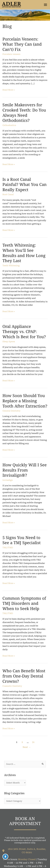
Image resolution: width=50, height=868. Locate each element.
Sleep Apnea (9, 342)
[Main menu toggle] (45, 5)
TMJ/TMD (8, 548)
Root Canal (8, 194)
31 (33, 742)
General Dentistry (11, 411)
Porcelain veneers (11, 54)
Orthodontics (9, 125)
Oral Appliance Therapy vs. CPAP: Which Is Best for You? (24, 332)
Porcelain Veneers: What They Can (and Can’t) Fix (22, 44)
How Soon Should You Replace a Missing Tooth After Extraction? (25, 401)
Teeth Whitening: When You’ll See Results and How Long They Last (24, 253)
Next (27, 747)
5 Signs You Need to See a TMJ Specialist (22, 540)
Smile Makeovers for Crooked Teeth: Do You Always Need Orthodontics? (24, 113)
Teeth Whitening (11, 266)
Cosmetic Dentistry (12, 686)
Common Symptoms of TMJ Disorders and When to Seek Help (24, 603)
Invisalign (8, 480)
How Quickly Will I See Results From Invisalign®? (25, 470)
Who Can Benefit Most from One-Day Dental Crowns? (24, 676)
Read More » (9, 90)
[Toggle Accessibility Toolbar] (5, 857)
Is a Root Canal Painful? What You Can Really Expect (25, 184)
